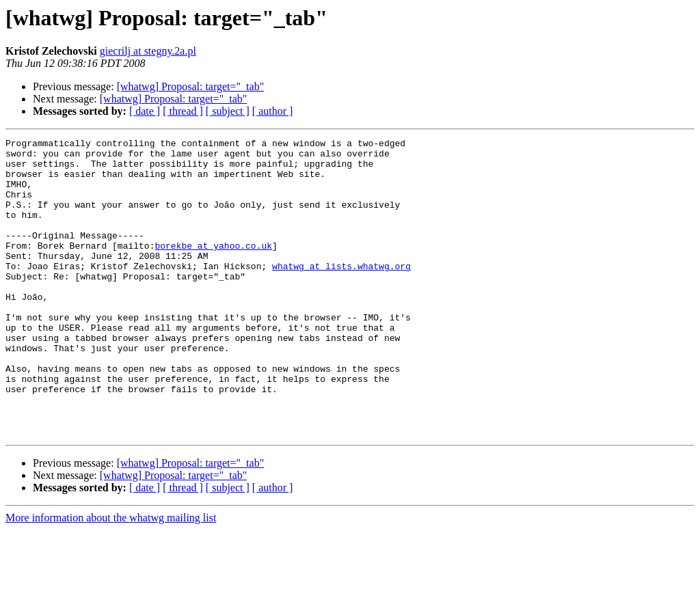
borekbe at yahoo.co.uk (213, 268)
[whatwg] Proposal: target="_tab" (191, 86)
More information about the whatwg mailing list (111, 577)
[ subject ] (228, 111)
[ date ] (145, 111)
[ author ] (273, 111)
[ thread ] (183, 111)
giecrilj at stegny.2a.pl (148, 51)
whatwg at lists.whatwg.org (341, 292)
